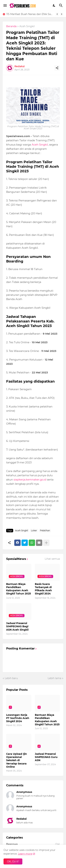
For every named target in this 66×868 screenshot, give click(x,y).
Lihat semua (52, 559)
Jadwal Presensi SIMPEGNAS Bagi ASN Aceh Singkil (17, 626)
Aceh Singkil (27, 26)
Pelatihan (45, 530)
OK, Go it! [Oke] (13, 861)
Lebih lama (54, 678)
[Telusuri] (61, 5)
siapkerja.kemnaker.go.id (30, 480)
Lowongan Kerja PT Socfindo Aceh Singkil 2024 (18, 718)
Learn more (25, 854)
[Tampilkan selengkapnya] (46, 543)
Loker (34, 530)
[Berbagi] (57, 68)
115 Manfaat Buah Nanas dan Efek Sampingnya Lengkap (30, 14)
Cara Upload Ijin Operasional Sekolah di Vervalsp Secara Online (17, 760)
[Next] (62, 14)
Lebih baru (11, 678)
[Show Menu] (5, 5)
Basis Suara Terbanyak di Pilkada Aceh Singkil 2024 (43, 589)
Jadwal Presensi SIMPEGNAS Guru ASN (46, 757)
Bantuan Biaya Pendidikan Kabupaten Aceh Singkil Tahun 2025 (18, 589)
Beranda (11, 26)
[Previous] (57, 14)
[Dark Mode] (54, 5)
